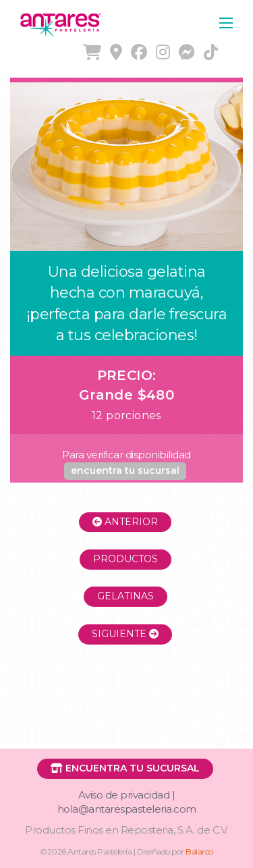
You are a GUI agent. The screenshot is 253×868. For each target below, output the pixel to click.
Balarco (199, 851)
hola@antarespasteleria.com (127, 809)
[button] (125, 471)
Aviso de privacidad (124, 795)
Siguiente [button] (125, 634)
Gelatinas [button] (125, 596)
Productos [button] (125, 559)
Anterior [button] (125, 522)
